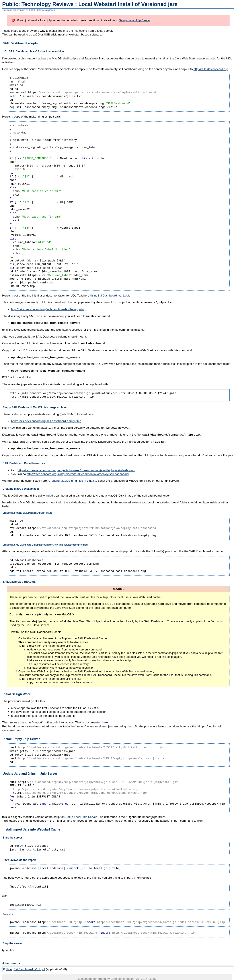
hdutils (51, 495)
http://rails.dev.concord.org (211, 69)
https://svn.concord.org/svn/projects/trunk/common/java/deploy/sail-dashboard (78, 473)
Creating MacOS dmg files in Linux (71, 480)
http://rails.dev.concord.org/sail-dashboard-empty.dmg (46, 421)
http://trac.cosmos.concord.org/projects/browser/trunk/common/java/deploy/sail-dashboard (77, 469)
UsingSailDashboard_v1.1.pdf (109, 296)
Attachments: (12, 962)
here (105, 722)
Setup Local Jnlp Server (135, 20)
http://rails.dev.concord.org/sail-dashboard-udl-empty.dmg (49, 309)
